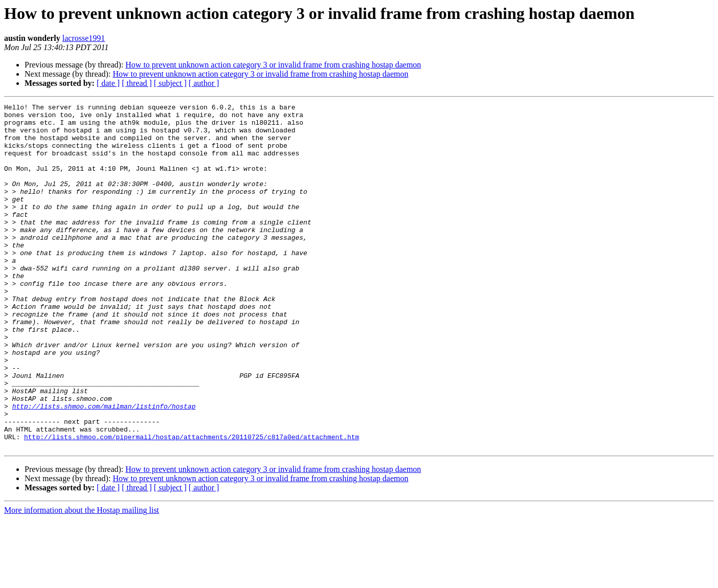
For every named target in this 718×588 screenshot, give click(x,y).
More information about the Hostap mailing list (82, 579)
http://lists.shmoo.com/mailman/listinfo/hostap (104, 467)
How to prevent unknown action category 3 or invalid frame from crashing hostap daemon (273, 65)
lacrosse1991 (84, 38)
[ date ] (108, 83)
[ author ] (204, 83)
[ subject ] (170, 83)
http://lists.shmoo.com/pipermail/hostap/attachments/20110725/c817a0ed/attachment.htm (192, 504)
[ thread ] (137, 83)
